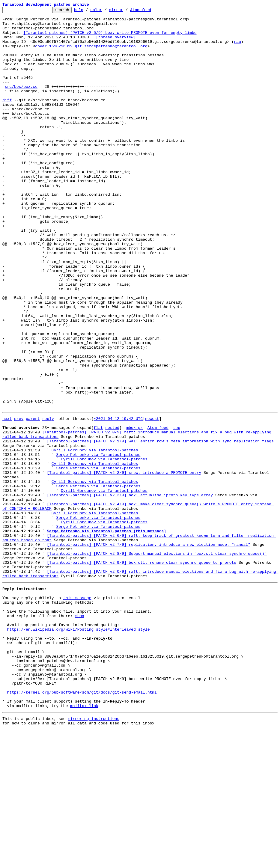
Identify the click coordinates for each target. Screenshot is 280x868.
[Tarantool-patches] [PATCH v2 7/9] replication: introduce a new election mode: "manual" (149, 650)
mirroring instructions (94, 856)
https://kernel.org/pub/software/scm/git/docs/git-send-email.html (82, 826)
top (176, 510)
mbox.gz (134, 510)
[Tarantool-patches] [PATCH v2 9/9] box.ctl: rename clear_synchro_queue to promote (141, 672)
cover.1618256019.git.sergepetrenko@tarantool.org (91, 54)
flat (98, 510)
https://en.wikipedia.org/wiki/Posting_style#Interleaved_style (79, 751)
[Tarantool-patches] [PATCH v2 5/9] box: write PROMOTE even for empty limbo (110, 38)
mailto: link (84, 842)
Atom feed (150, 11)
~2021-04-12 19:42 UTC (118, 499)
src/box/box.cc (21, 103)
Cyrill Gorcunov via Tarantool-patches (95, 537)
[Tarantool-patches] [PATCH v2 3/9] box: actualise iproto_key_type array (130, 591)
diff (7, 119)
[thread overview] (116, 43)
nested (112, 510)
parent (33, 499)
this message (77, 713)
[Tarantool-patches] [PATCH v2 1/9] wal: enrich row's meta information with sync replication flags (160, 526)
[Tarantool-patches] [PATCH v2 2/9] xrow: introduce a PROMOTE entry (124, 564)
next (7, 499)
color (105, 11)
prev (19, 499)
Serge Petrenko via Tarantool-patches (98, 542)
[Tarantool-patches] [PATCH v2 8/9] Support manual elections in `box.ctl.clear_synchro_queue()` (157, 661)
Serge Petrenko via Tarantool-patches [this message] (106, 634)
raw (237, 49)
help (88, 11)
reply (48, 499)
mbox (80, 734)
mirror (125, 11)
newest (152, 499)
